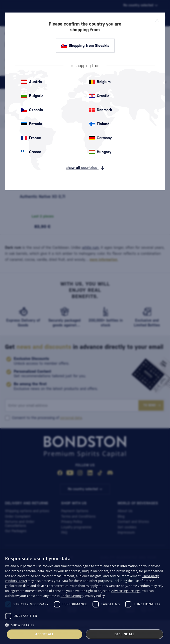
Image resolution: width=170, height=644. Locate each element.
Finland (99, 124)
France (31, 138)
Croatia (99, 96)
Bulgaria (32, 96)
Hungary (100, 152)
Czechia (32, 110)
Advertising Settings (126, 591)
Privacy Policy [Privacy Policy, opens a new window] (95, 596)
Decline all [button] (125, 634)
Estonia (32, 124)
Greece (31, 152)
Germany (100, 138)
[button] (85, 625)
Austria (32, 82)
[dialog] (85, 597)
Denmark (101, 110)
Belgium (100, 82)
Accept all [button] (45, 634)
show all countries (85, 168)
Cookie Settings (72, 596)
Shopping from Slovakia (85, 46)
